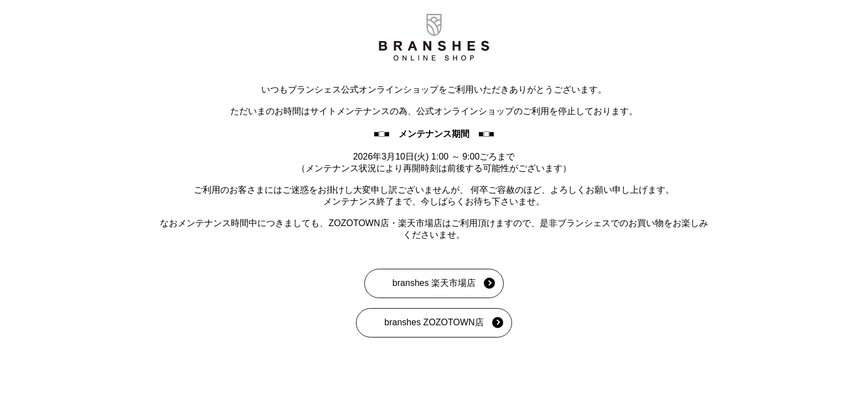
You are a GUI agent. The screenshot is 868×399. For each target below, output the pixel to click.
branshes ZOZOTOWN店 (434, 322)
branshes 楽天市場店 (434, 283)
